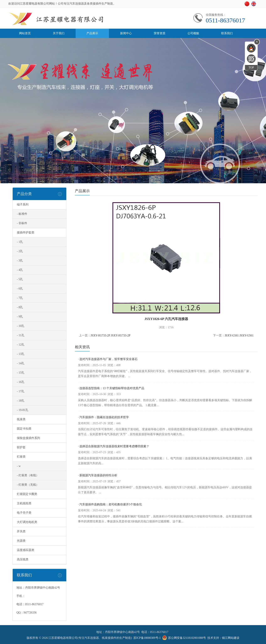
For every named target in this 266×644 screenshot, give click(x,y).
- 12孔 (21, 345)
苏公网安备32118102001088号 (187, 638)
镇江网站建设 (231, 638)
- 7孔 (20, 298)
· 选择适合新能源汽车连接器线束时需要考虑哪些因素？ (114, 446)
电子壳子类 (24, 513)
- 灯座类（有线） (28, 475)
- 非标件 (22, 223)
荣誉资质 (160, 33)
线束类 (21, 419)
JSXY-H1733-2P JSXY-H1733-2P (110, 335)
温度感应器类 (26, 550)
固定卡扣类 (24, 429)
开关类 (21, 531)
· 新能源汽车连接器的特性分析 (98, 475)
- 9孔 (20, 317)
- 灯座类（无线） (28, 485)
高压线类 (23, 559)
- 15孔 (21, 373)
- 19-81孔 (23, 410)
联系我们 (227, 33)
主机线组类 (24, 503)
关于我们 (59, 33)
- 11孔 (21, 335)
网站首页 (25, 33)
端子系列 (23, 205)
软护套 (21, 447)
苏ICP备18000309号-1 (147, 638)
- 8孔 (20, 307)
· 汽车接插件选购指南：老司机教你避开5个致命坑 (110, 504)
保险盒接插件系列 (28, 438)
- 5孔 (20, 279)
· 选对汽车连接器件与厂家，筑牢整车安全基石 (108, 359)
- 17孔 (21, 391)
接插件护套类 (26, 233)
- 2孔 (20, 251)
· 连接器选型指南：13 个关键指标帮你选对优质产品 (111, 388)
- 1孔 (20, 242)
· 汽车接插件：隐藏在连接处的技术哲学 (103, 417)
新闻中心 (126, 33)
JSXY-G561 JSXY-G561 (239, 335)
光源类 (21, 541)
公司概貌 (193, 33)
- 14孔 (21, 363)
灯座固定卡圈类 (27, 494)
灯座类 (21, 457)
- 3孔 (20, 261)
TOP (251, 68)
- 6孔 (20, 289)
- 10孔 (21, 326)
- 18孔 (21, 401)
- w (19, 466)
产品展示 (92, 33)
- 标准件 (22, 214)
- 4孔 (20, 270)
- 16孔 (21, 382)
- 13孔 (21, 354)
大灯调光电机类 (27, 522)
